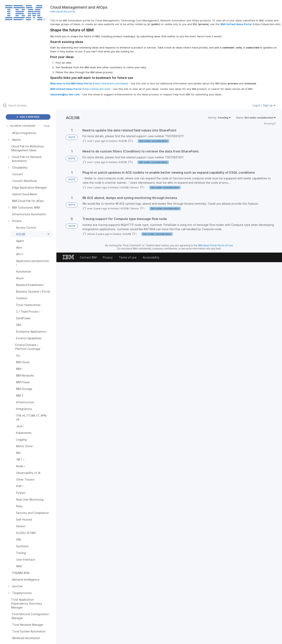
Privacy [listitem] (108, 257)
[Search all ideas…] (33, 105)
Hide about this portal (63, 11)
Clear (47, 126)
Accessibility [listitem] (151, 257)
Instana (113, 141)
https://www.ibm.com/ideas (110, 83)
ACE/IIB (123, 141)
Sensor (135, 187)
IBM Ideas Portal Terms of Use (215, 245)
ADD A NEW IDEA (28, 117)
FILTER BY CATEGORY (21, 126)
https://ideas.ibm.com (96, 89)
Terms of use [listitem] (128, 257)
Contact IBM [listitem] (88, 257)
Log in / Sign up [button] (264, 105)
